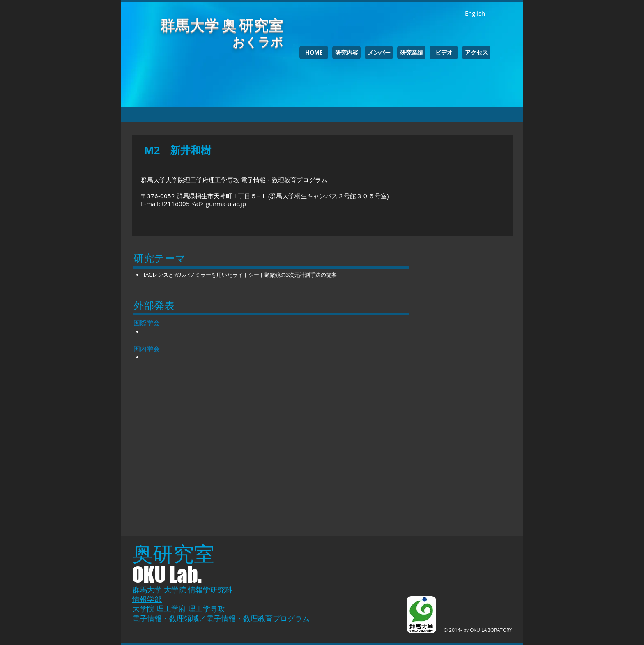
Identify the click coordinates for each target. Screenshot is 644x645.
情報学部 (147, 599)
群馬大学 (148, 590)
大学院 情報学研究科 (198, 590)
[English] (475, 13)
